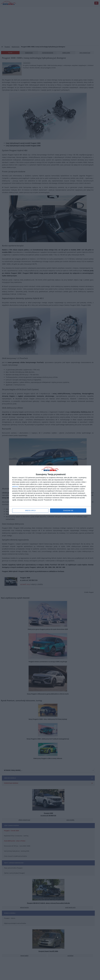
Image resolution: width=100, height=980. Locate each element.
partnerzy (15, 486)
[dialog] (50, 490)
